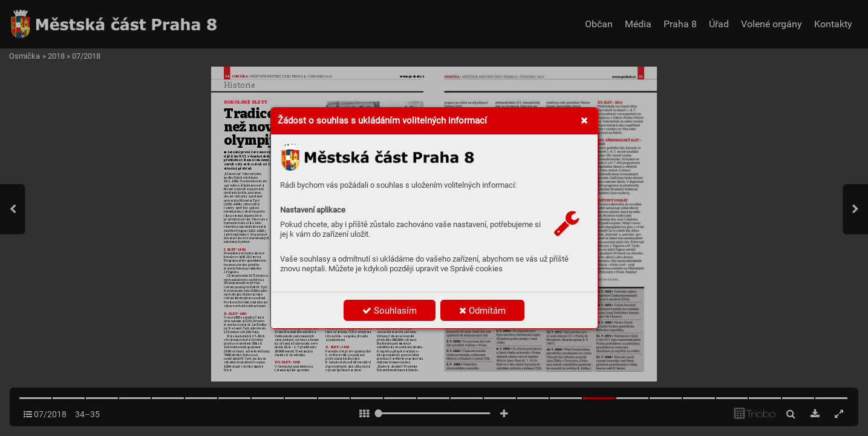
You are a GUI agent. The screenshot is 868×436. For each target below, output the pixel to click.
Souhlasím (390, 311)
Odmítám (482, 311)
